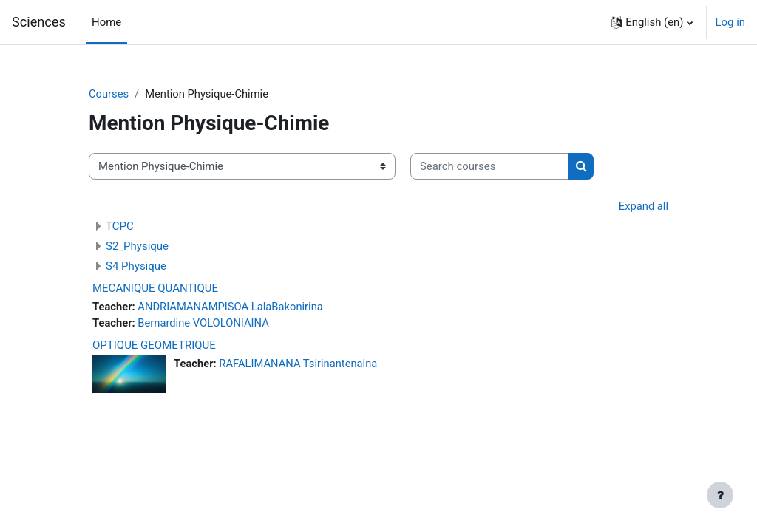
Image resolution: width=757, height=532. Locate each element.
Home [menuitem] (106, 22)
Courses (109, 94)
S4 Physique (136, 267)
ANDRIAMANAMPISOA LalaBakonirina (232, 307)
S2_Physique (137, 247)
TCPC (120, 227)
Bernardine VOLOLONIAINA (205, 324)
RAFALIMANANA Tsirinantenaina (300, 364)
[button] (652, 22)
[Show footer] (720, 495)
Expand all (643, 206)
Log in (730, 22)
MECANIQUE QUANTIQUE (155, 289)
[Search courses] (490, 166)
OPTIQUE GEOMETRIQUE (154, 346)
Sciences (39, 22)
